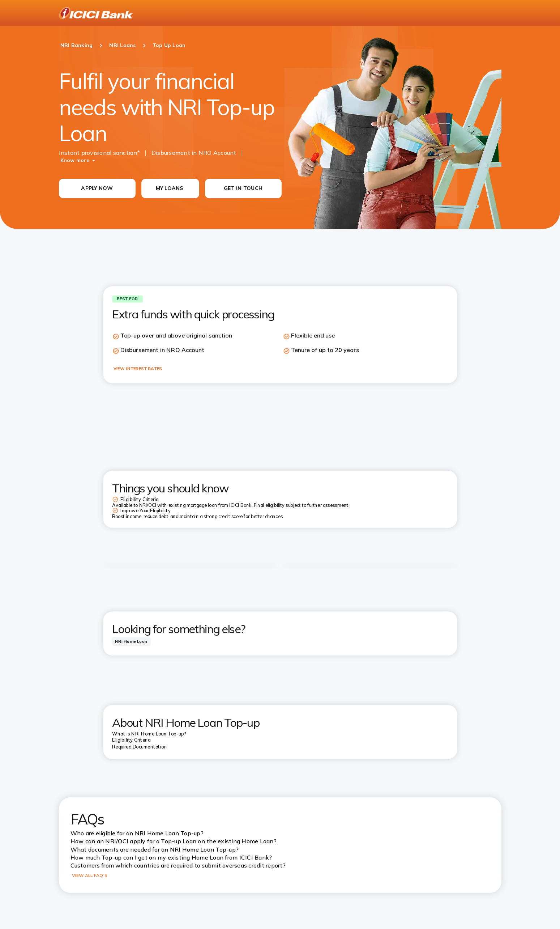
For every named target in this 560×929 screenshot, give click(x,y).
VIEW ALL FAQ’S (90, 875)
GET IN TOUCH (243, 188)
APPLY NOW (97, 188)
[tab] (131, 642)
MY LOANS (170, 188)
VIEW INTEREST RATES (138, 369)
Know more (75, 160)
